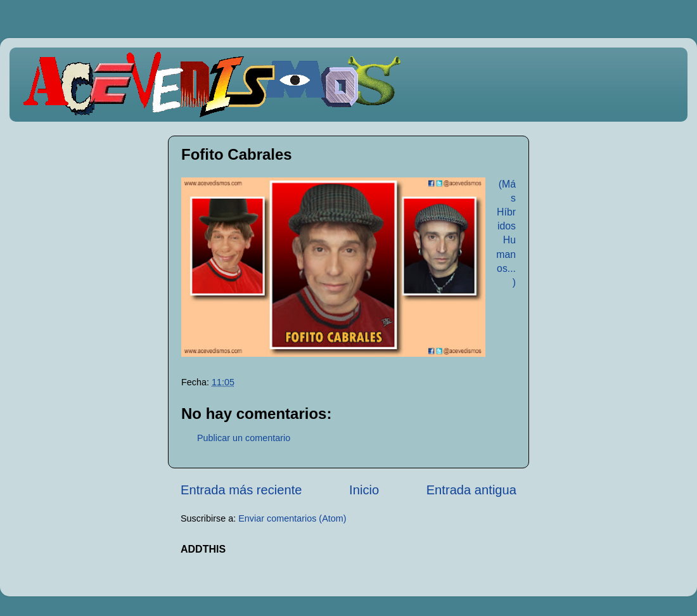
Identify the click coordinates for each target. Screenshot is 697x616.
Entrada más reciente (241, 490)
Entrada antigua (471, 490)
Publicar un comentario (244, 438)
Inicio (364, 490)
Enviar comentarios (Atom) (292, 518)
